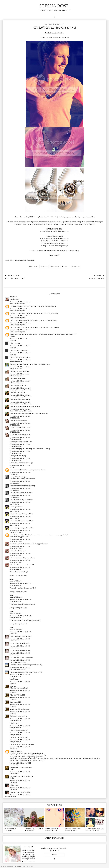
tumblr (65, 266)
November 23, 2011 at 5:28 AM (20, 339)
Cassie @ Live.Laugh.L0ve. (19, 390)
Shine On (19, 581)
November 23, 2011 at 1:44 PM (20, 646)
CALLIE (13, 418)
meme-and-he (14, 362)
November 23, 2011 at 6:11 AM (20, 374)
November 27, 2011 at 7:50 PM (20, 781)
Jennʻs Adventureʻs (16, 662)
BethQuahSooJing (16, 304)
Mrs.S (12, 297)
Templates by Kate (28, 866)
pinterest (55, 266)
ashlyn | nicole (15, 369)
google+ (76, 266)
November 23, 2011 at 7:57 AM (20, 523)
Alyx (12, 341)
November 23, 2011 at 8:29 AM (20, 546)
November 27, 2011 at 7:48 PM (20, 772)
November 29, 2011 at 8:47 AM (20, 795)
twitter (44, 266)
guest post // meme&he (10, 830)
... (11, 467)
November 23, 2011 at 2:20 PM (20, 682)
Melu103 (13, 504)
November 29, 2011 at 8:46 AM (20, 788)
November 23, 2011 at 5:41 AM (20, 367)
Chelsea (13, 474)
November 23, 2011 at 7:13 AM (20, 444)
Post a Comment (10, 797)
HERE (67, 231)
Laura (12, 783)
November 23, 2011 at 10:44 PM (20, 763)
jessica (12, 634)
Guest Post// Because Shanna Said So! (95, 830)
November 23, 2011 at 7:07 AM (20, 423)
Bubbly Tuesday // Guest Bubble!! (53, 830)
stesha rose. (54, 6)
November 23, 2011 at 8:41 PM (20, 726)
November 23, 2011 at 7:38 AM (20, 472)
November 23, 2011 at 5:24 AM (20, 316)
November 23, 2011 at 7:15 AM (20, 458)
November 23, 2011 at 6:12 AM (20, 388)
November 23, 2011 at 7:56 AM (20, 509)
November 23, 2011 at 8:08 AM (20, 539)
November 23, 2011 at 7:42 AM (20, 502)
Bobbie (12, 765)
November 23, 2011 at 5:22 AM (20, 309)
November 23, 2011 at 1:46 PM (20, 660)
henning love (14, 541)
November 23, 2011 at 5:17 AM (20, 302)
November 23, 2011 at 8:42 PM (20, 733)
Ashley (12, 749)
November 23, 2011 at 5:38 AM (20, 353)
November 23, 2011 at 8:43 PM (20, 747)
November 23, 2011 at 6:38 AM (20, 409)
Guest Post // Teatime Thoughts (34, 830)
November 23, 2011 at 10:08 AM (20, 584)
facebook (33, 266)
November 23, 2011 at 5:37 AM (20, 346)
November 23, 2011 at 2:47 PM (20, 691)
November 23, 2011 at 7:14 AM (20, 451)
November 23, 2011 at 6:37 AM (20, 395)
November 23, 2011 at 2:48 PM (20, 712)
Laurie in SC (14, 532)
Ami (11, 684)
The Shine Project (53, 217)
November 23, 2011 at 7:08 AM (20, 430)
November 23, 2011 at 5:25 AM (20, 330)
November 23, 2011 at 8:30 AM (20, 553)
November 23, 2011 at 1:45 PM (20, 653)
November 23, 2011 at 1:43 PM (20, 639)
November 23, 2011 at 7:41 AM (20, 481)
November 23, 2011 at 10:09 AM (20, 600)
